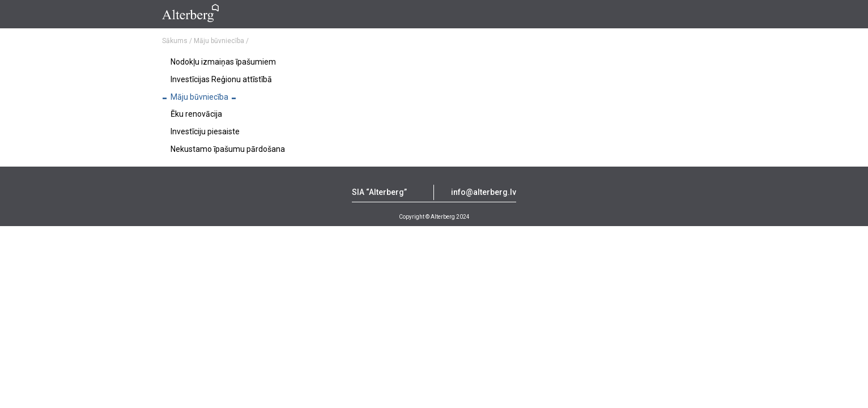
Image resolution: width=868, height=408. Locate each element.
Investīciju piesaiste (205, 131)
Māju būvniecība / (221, 41)
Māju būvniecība (199, 97)
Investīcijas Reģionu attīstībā (221, 79)
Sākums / (177, 41)
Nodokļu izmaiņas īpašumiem (223, 62)
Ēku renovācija (196, 114)
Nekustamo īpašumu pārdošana (228, 149)
